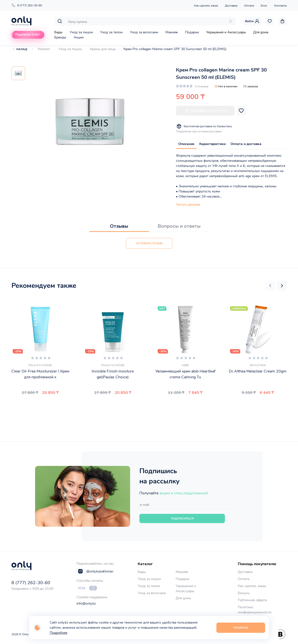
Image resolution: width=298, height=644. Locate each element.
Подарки (192, 32)
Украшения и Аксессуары (226, 32)
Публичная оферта (252, 600)
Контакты (280, 6)
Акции (79, 37)
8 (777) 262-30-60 (27, 5)
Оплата (249, 6)
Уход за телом (111, 32)
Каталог (44, 49)
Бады (58, 32)
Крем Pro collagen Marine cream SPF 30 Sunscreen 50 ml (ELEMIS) (175, 49)
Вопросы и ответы (179, 226)
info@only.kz (86, 603)
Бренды (60, 37)
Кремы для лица (103, 49)
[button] (270, 286)
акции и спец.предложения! (184, 493)
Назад (22, 49)
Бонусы (244, 593)
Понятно (241, 628)
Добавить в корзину (205, 111)
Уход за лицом (81, 32)
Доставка (231, 6)
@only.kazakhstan (95, 571)
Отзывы (119, 226)
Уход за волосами (144, 32)
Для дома (261, 32)
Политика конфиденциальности (255, 610)
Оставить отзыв (149, 243)
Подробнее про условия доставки (199, 131)
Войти (252, 21)
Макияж (172, 32)
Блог (264, 6)
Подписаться (182, 518)
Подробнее (58, 633)
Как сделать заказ (206, 6)
